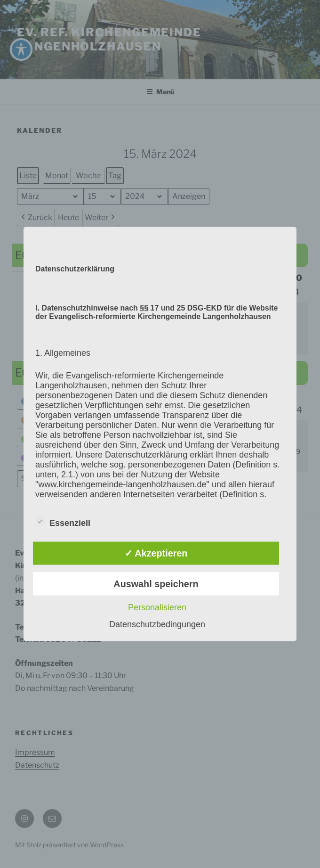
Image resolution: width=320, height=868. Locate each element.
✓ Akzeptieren (156, 553)
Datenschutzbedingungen (157, 624)
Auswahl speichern (156, 584)
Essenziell (63, 522)
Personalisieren (157, 607)
